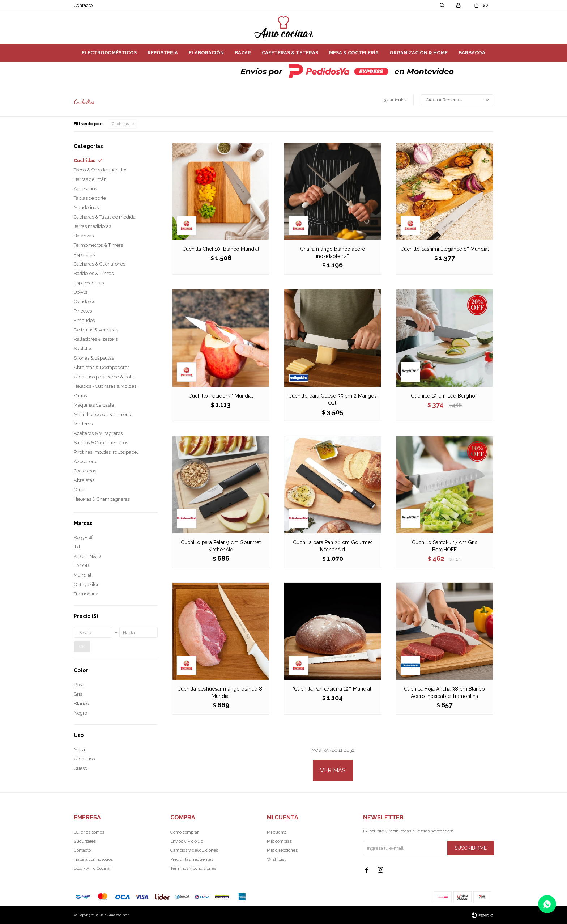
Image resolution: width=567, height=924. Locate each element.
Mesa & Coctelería (354, 53)
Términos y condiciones (193, 868)
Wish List (276, 859)
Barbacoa (472, 53)
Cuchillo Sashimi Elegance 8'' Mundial (445, 249)
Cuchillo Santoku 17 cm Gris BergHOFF (445, 546)
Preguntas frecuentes (192, 859)
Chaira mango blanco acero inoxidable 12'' (333, 253)
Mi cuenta (277, 832)
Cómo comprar (184, 832)
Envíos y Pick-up (187, 841)
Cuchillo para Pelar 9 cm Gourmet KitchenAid (221, 546)
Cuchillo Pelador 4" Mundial (221, 396)
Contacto (83, 5)
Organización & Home (419, 53)
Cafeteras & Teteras (290, 53)
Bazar (243, 53)
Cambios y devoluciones (194, 850)
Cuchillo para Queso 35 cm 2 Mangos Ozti (332, 399)
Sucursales (85, 841)
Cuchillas (120, 124)
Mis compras (279, 841)
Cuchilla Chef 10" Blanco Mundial (221, 249)
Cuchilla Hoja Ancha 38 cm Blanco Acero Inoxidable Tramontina (444, 692)
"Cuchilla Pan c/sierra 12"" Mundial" (333, 689)
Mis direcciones (282, 850)
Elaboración (206, 53)
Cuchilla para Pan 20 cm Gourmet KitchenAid (332, 546)
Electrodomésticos (109, 53)
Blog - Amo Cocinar (92, 868)
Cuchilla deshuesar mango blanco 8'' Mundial (221, 692)
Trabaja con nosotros (93, 859)
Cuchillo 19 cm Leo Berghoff (444, 396)
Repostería (163, 53)
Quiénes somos (89, 832)
